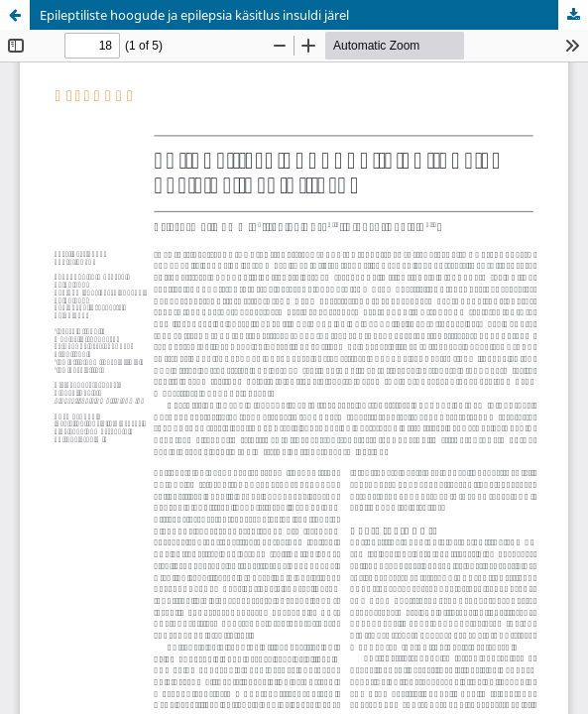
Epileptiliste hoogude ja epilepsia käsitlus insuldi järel (194, 15)
